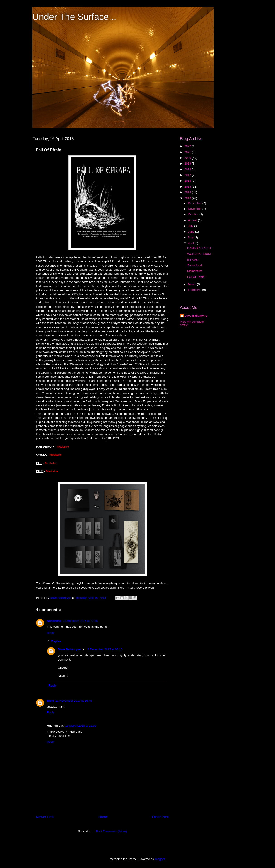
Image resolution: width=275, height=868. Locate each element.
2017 (188, 175)
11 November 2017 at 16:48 (74, 701)
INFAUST (193, 260)
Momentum (195, 271)
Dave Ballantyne (69, 649)
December (195, 203)
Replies (56, 641)
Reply (51, 633)
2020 (188, 158)
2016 (188, 181)
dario (51, 701)
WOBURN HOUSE (200, 254)
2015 (188, 187)
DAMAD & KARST (199, 248)
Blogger (160, 859)
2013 (188, 198)
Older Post (161, 817)
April (191, 243)
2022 (188, 146)
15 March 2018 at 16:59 (81, 726)
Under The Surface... (74, 17)
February (194, 290)
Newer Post (45, 817)
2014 (188, 192)
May (191, 237)
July (191, 226)
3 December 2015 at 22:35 (80, 621)
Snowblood (195, 265)
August (193, 220)
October (194, 214)
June (192, 232)
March (192, 284)
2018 (188, 169)
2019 (188, 163)
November (195, 209)
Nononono (54, 621)
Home (103, 817)
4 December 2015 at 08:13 (105, 649)
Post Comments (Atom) (111, 831)
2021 (188, 152)
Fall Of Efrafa (196, 277)
